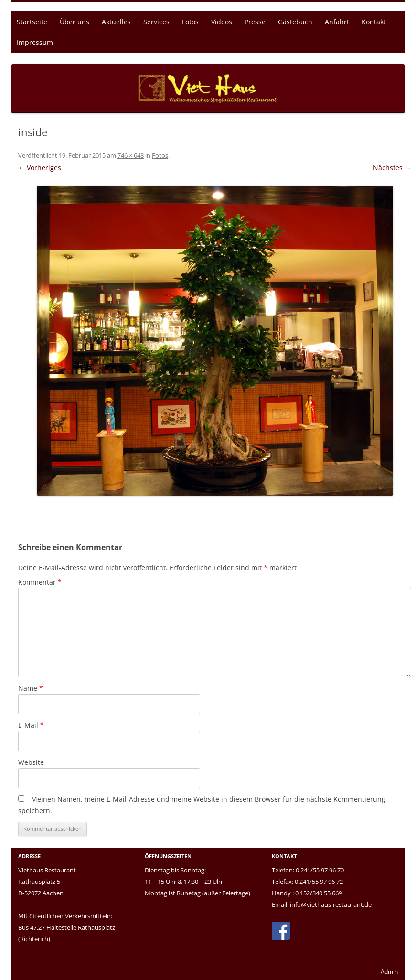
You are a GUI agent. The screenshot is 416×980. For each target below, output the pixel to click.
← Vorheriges (40, 168)
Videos (222, 22)
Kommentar (40, 582)
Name (31, 688)
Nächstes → (392, 168)
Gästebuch (295, 22)
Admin (389, 972)
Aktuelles (116, 22)
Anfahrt (337, 22)
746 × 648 (131, 155)
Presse (255, 22)
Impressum (35, 42)
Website (31, 762)
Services (156, 22)
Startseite (32, 22)
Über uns (75, 22)
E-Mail (31, 725)
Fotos (190, 22)
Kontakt (374, 22)
